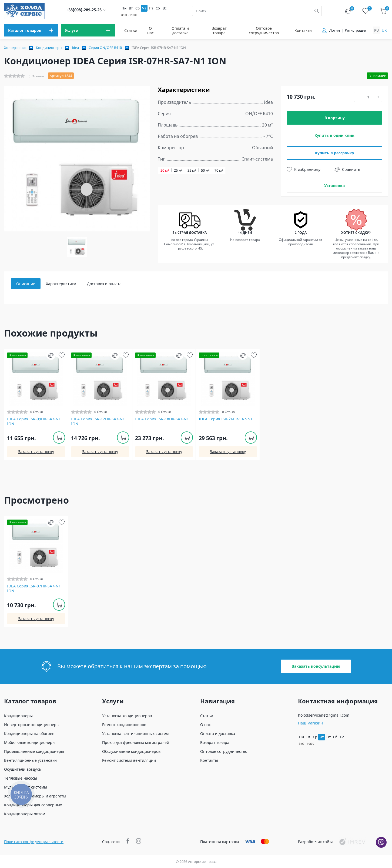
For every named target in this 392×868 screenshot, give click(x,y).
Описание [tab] (26, 284)
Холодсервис (15, 48)
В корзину (335, 118)
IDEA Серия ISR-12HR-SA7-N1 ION (98, 421)
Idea (75, 48)
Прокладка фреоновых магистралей (136, 742)
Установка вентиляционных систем (135, 734)
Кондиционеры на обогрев (29, 734)
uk (384, 30)
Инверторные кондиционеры (32, 725)
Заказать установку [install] (36, 452)
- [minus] (358, 97)
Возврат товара (219, 31)
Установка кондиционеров (127, 716)
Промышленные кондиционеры (34, 751)
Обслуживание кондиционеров (131, 751)
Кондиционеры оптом (25, 814)
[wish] (62, 355)
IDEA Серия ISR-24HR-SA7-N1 (226, 419)
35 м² (192, 170)
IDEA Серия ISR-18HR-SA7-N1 (162, 419)
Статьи (131, 30)
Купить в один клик (334, 135)
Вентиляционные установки (30, 760)
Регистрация (355, 30)
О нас (150, 31)
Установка (334, 186)
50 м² (205, 170)
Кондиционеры (49, 48)
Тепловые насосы (21, 778)
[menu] (31, 30)
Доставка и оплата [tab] (104, 284)
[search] (317, 11)
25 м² (178, 170)
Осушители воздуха (22, 769)
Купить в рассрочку (335, 153)
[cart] (383, 11)
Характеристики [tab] (61, 284)
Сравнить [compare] (347, 169)
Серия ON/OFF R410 (105, 48)
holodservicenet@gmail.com (324, 715)
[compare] (51, 355)
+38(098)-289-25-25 (84, 10)
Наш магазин (310, 723)
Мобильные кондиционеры (30, 742)
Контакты (303, 30)
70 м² (219, 170)
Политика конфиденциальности (34, 842)
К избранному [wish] (304, 169)
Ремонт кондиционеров (124, 725)
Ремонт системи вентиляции (129, 760)
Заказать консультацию (316, 666)
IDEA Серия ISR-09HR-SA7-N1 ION (34, 421)
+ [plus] (378, 97)
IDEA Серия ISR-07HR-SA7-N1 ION (34, 588)
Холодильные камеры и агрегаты (35, 796)
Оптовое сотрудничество (264, 31)
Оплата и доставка (180, 31)
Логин (335, 30)
